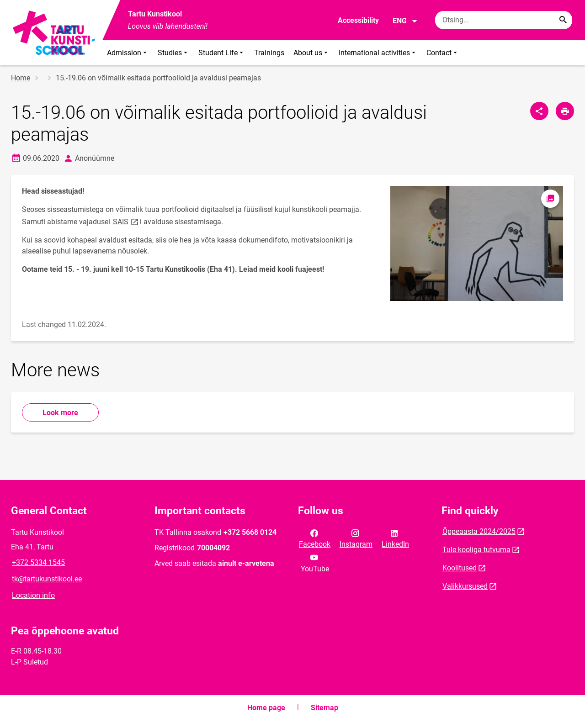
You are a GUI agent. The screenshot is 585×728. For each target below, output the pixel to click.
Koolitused (460, 568)
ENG (405, 21)
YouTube (315, 562)
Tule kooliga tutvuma (476, 550)
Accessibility (358, 20)
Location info (33, 595)
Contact (443, 53)
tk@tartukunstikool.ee (47, 579)
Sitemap (324, 708)
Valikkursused (465, 586)
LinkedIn (395, 538)
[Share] (539, 111)
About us (311, 53)
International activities (378, 53)
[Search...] (563, 20)
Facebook (315, 538)
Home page (266, 708)
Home (21, 78)
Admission (128, 53)
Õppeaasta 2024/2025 (479, 531)
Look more (60, 413)
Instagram (356, 538)
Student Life (222, 53)
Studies (173, 53)
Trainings (269, 53)
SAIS (126, 221)
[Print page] (565, 111)
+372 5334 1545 (38, 562)
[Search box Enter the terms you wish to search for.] (504, 20)
